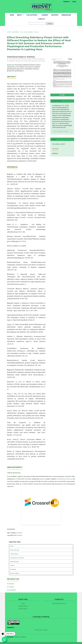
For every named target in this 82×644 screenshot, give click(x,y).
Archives (55, 15)
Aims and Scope (15, 550)
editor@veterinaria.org (65, 479)
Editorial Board (14, 562)
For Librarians (11, 590)
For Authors (32, 15)
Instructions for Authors (17, 558)
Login (74, 1)
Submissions (66, 15)
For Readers (11, 584)
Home (12, 15)
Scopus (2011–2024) (41, 630)
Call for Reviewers (14, 473)
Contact (42, 19)
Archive (12, 566)
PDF (63, 95)
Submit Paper (23, 609)
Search (50, 23)
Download (19, 533)
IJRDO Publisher (20, 637)
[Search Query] (37, 23)
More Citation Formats (61, 131)
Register (67, 1)
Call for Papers (14, 554)
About (20, 15)
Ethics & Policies (15, 573)
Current (45, 15)
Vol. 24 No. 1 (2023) (27, 32)
